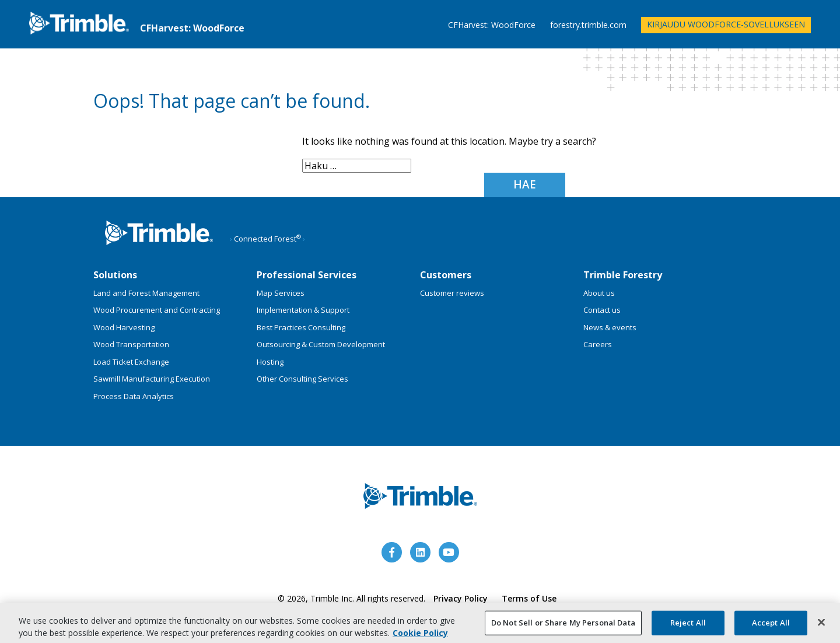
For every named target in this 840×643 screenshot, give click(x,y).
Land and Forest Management (146, 293)
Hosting (270, 362)
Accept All (771, 625)
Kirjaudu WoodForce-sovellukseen (726, 24)
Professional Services (307, 275)
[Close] (821, 625)
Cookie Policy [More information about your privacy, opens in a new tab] (420, 635)
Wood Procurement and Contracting (157, 310)
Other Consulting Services (302, 379)
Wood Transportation (131, 344)
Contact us (602, 310)
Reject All (688, 625)
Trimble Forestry (623, 275)
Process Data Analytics (134, 396)
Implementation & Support (303, 310)
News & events (610, 327)
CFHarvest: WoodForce (492, 25)
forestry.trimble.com (588, 25)
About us (599, 293)
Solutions (115, 275)
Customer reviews (452, 293)
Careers (598, 344)
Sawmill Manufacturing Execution (152, 379)
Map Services (281, 293)
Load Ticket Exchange (131, 362)
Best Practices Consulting (301, 327)
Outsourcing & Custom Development (321, 344)
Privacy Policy (461, 598)
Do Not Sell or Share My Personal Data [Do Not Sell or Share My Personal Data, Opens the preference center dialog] (563, 625)
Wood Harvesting (124, 327)
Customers (446, 275)
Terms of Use (529, 598)
